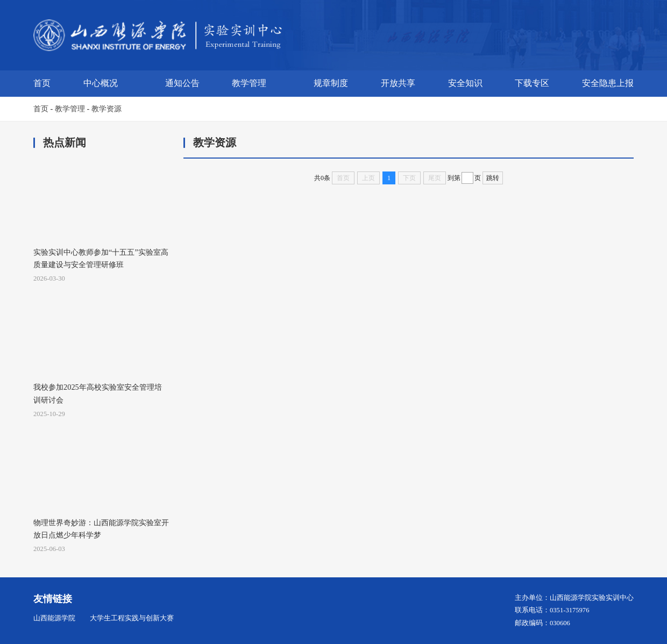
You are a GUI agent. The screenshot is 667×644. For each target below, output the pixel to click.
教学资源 (107, 109)
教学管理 (249, 83)
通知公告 (182, 83)
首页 (42, 83)
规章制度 (331, 83)
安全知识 (465, 83)
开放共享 (398, 83)
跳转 (493, 178)
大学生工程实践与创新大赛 (132, 618)
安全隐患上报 (608, 83)
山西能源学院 (54, 618)
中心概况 (101, 83)
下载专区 (532, 83)
